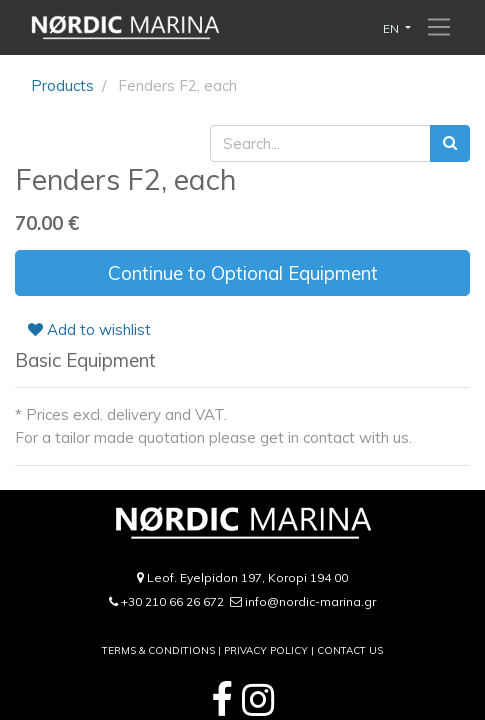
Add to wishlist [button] (89, 329)
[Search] (450, 143)
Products (62, 85)
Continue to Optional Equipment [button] (243, 273)
